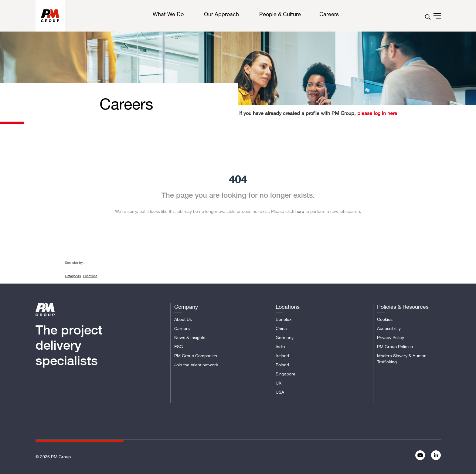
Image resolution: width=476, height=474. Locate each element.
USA (280, 392)
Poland (282, 365)
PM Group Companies (196, 356)
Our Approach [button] (221, 14)
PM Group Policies (395, 347)
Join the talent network (196, 365)
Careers (182, 328)
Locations (90, 276)
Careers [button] (329, 14)
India (280, 347)
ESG (179, 347)
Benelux (284, 319)
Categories (73, 276)
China (281, 328)
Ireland (282, 356)
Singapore (286, 374)
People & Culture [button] (280, 14)
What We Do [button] (168, 14)
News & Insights (190, 338)
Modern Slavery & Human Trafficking (402, 359)
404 (238, 179)
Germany (285, 338)
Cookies (385, 319)
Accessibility (389, 328)
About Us (183, 319)
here (300, 211)
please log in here (376, 113)
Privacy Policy (391, 338)
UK (279, 383)
